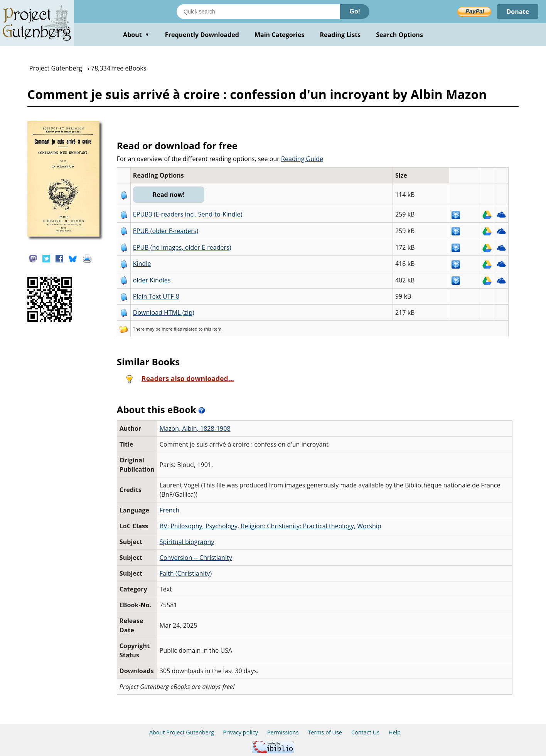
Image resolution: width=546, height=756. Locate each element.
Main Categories (280, 35)
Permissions (283, 732)
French (169, 510)
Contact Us (365, 732)
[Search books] (258, 12)
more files (172, 329)
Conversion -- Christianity (196, 558)
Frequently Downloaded (202, 35)
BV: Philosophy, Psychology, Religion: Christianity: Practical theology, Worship (270, 526)
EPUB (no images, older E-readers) (182, 247)
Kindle (142, 264)
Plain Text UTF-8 (156, 296)
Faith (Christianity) (186, 573)
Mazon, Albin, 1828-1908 (195, 428)
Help (395, 732)
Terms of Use (325, 732)
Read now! (169, 195)
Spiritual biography (187, 542)
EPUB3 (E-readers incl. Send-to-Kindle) (188, 214)
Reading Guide (302, 159)
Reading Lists (340, 35)
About (136, 35)
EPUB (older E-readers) (166, 231)
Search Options (399, 35)
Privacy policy (240, 732)
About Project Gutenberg (182, 732)
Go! (355, 11)
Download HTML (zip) (164, 312)
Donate (518, 12)
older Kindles (152, 280)
